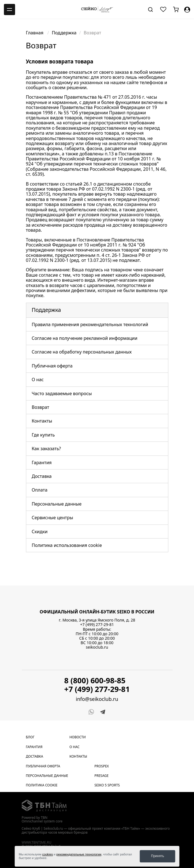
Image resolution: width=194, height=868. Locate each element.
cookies (47, 854)
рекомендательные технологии (79, 854)
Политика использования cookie (67, 545)
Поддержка (64, 33)
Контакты (42, 421)
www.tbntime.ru (37, 842)
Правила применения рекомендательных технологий (90, 324)
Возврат (41, 407)
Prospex (102, 766)
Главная (35, 33)
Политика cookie (42, 785)
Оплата (40, 490)
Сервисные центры (52, 518)
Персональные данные (57, 504)
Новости (78, 737)
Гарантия (42, 463)
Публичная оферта (52, 366)
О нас (38, 380)
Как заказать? (46, 449)
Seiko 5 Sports (107, 785)
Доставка (42, 476)
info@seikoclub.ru (97, 699)
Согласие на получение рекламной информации (85, 338)
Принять (158, 856)
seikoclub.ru (97, 647)
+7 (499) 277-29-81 (97, 624)
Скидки (40, 532)
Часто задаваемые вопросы (62, 393)
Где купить (43, 435)
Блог (30, 737)
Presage (101, 776)
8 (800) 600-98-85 (95, 680)
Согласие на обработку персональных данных (82, 352)
